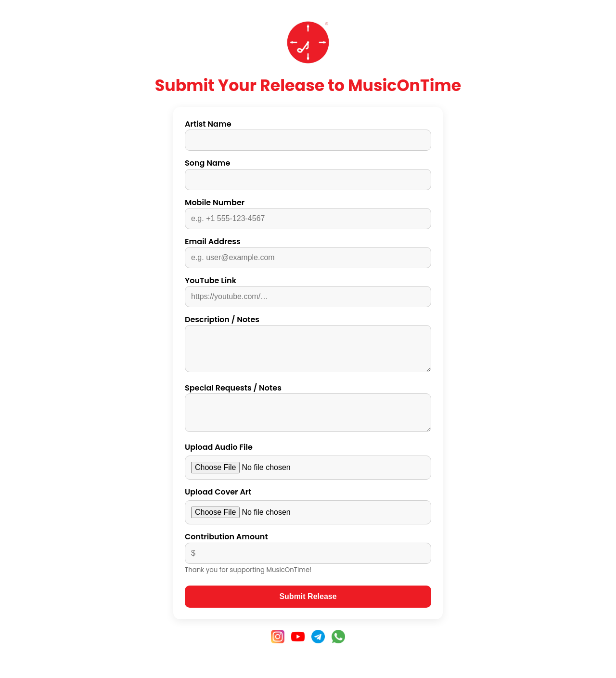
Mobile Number (215, 202)
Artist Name (208, 124)
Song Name (207, 163)
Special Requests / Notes (233, 396)
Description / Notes (222, 319)
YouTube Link (211, 280)
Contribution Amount (226, 550)
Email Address (213, 241)
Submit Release (308, 610)
